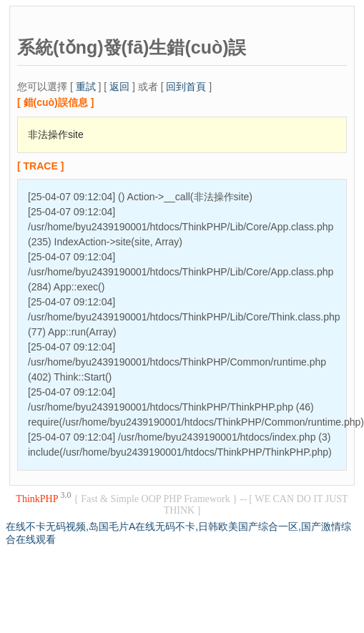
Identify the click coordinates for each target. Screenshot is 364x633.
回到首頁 (186, 87)
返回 (119, 87)
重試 (86, 87)
